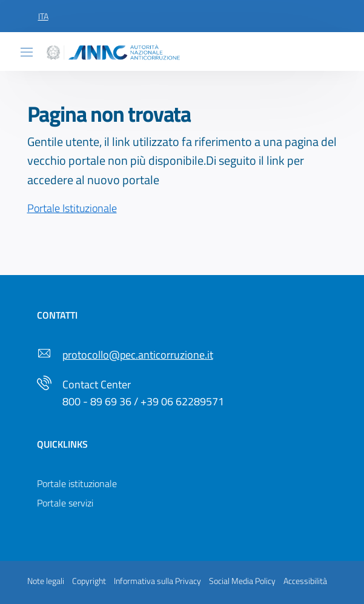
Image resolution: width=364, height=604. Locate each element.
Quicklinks (62, 444)
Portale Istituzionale (72, 208)
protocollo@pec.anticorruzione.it (138, 355)
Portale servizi (65, 503)
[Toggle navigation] (27, 52)
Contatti (57, 315)
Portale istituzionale (77, 483)
